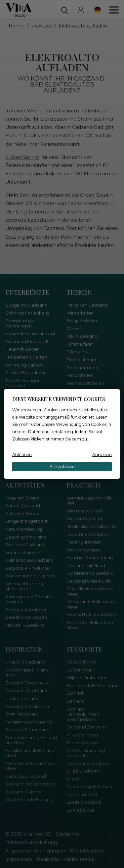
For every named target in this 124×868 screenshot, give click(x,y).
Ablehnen (22, 455)
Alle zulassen (62, 466)
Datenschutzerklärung (51, 432)
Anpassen (102, 455)
